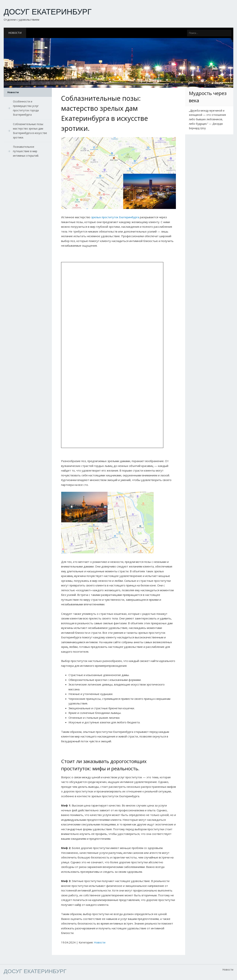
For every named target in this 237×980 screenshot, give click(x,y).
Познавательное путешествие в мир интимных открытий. (26, 151)
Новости (15, 33)
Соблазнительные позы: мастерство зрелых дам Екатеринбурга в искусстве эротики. (30, 131)
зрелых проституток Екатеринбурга (115, 217)
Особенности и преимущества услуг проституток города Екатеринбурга (26, 108)
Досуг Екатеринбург (48, 12)
